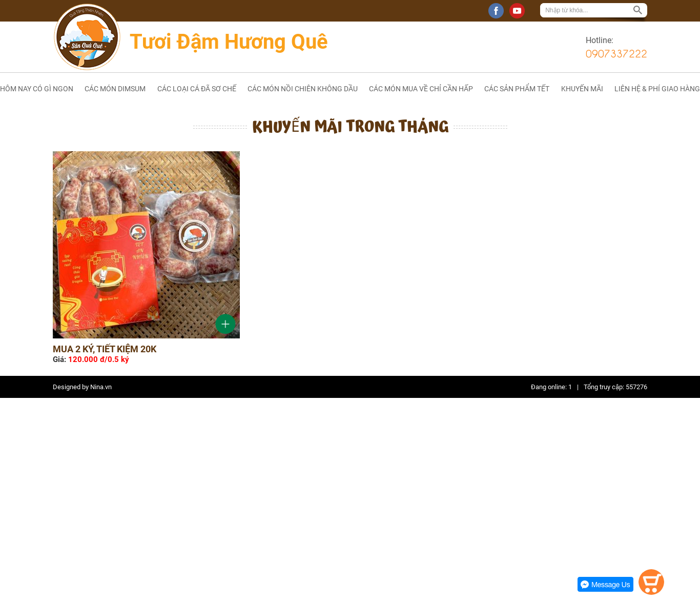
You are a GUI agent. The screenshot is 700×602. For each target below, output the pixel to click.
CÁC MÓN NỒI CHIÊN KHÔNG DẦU (303, 89)
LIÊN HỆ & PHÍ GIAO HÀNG (657, 89)
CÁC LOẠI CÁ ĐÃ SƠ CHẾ (197, 89)
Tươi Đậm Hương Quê (229, 42)
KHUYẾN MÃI (582, 89)
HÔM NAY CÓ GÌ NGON (37, 89)
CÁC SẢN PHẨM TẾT (517, 89)
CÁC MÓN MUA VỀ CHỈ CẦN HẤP (421, 89)
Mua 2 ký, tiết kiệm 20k (105, 349)
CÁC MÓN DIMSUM (115, 89)
